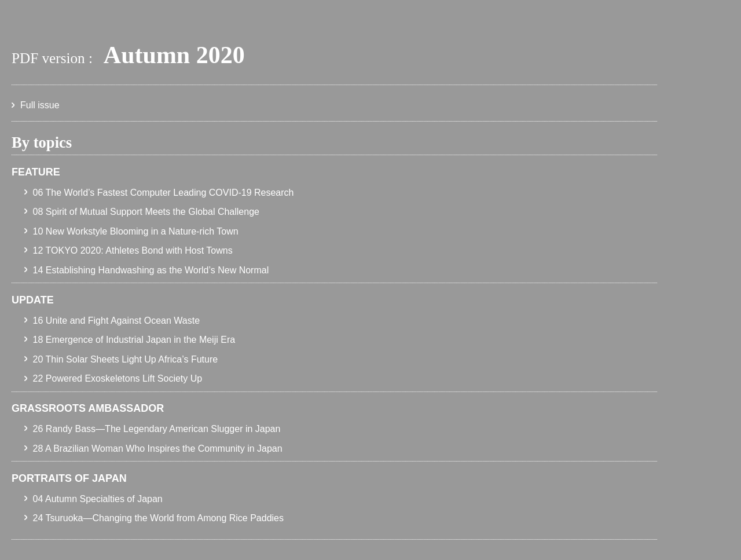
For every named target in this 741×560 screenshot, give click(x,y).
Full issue (40, 105)
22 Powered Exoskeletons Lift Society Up (118, 378)
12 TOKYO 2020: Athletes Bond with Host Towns (133, 250)
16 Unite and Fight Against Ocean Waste (116, 321)
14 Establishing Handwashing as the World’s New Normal (151, 270)
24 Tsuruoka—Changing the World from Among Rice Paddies (158, 518)
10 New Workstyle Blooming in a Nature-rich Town (136, 231)
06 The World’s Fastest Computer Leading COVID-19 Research (164, 193)
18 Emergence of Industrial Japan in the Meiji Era (134, 340)
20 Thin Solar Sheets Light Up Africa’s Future (126, 359)
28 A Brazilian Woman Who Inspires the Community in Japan (158, 449)
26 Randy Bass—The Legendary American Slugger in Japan (157, 429)
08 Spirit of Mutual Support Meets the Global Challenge (146, 212)
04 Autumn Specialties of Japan (98, 499)
